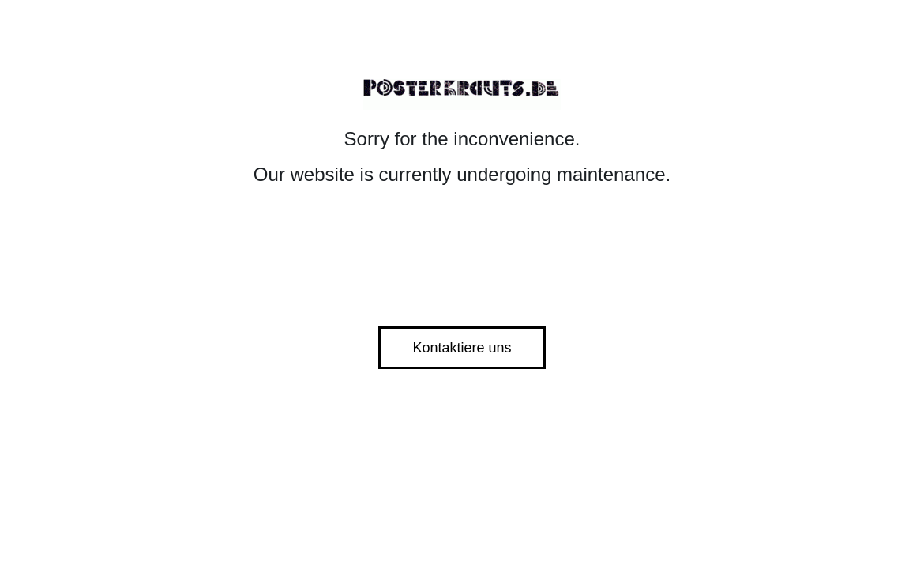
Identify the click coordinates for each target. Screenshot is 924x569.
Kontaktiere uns (462, 348)
